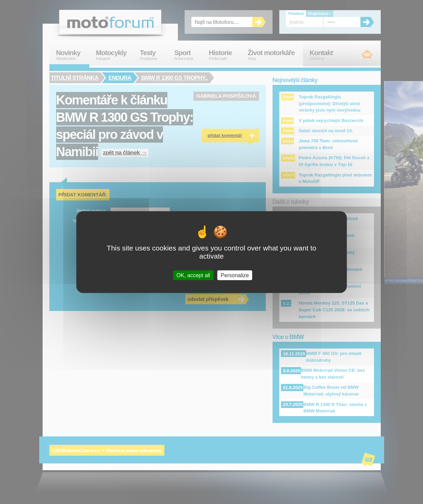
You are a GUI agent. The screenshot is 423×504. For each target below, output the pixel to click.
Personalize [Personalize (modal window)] (235, 275)
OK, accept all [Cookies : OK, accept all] (193, 275)
